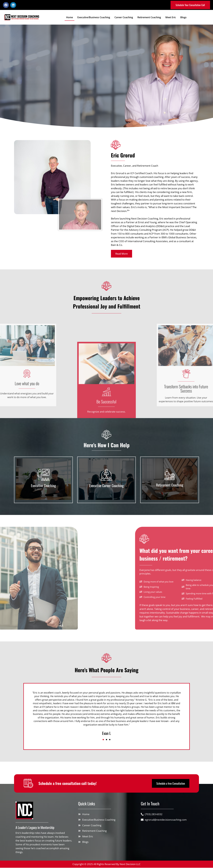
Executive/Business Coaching (94, 17)
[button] (103, 740)
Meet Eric (171, 17)
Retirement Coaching (149, 17)
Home (70, 17)
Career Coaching (124, 17)
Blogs (183, 17)
